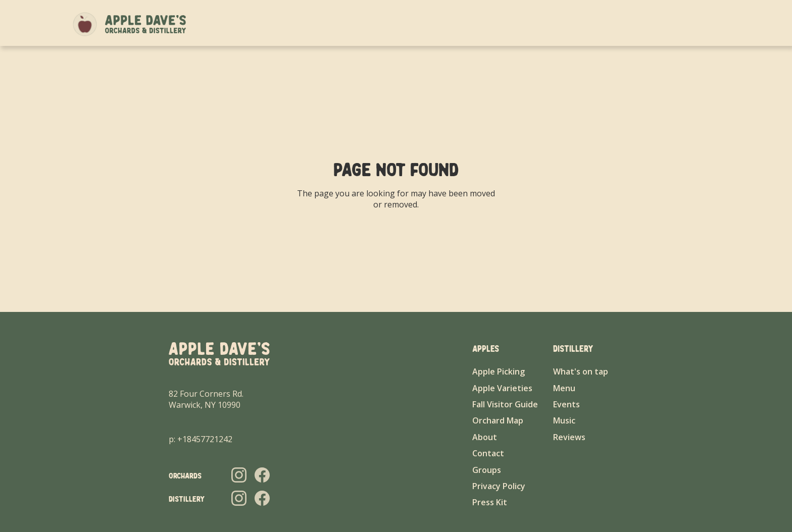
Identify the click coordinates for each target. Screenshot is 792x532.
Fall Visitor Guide (505, 404)
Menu (564, 388)
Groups (647, 24)
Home (495, 24)
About (527, 24)
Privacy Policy (499, 486)
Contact (699, 24)
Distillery (605, 24)
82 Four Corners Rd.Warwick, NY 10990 (206, 399)
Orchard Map (498, 420)
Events (566, 404)
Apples (563, 24)
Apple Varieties (502, 388)
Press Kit (490, 502)
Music (564, 420)
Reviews (569, 437)
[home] (145, 24)
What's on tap (581, 371)
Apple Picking (499, 371)
